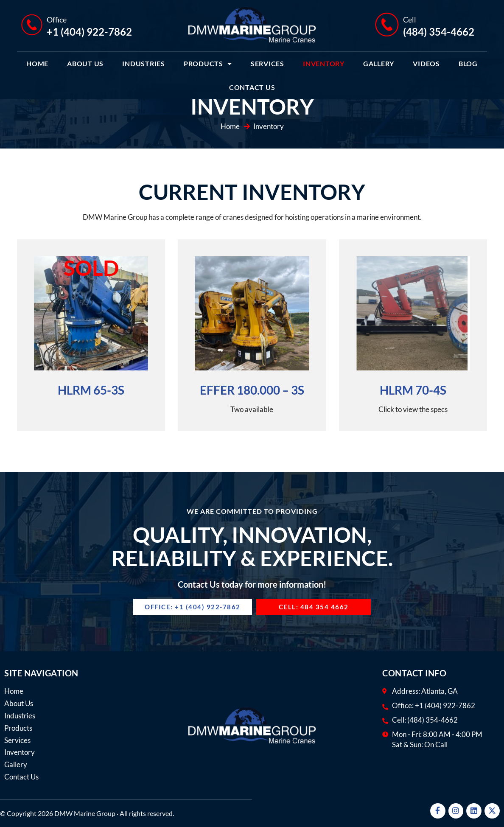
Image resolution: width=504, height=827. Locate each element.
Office (57, 20)
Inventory (324, 63)
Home (37, 63)
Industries (144, 63)
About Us (85, 63)
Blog (468, 63)
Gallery (379, 63)
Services (267, 63)
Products (208, 64)
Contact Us (252, 87)
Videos (426, 63)
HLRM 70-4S (413, 390)
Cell (410, 20)
